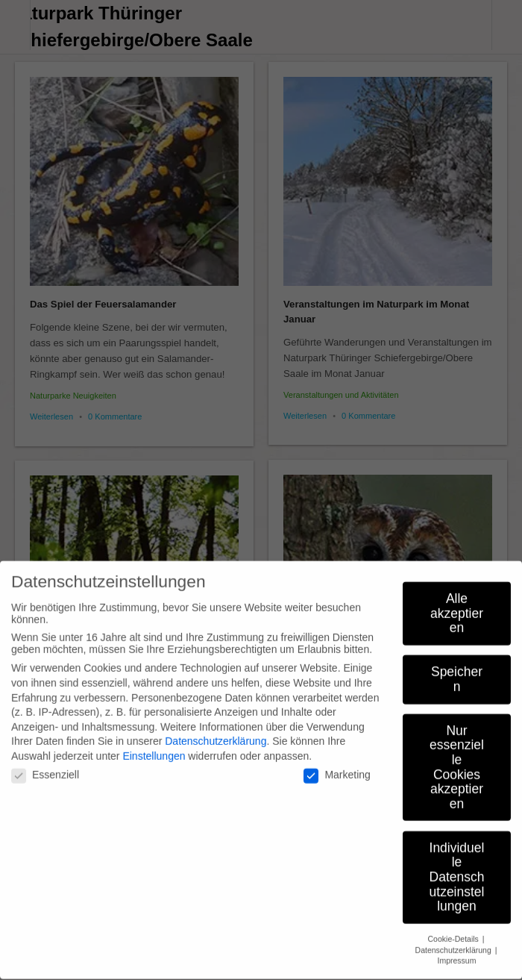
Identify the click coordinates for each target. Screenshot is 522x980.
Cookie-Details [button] (455, 929)
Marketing (337, 766)
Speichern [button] (457, 670)
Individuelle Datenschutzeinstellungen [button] (457, 867)
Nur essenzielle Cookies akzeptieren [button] (457, 758)
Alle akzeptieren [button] (457, 603)
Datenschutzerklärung (216, 732)
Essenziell (45, 766)
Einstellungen (154, 746)
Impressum (457, 952)
